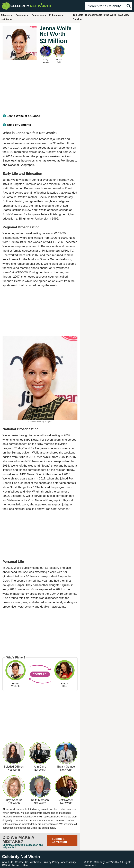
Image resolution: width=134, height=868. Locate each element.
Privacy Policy (51, 862)
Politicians (57, 15)
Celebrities (39, 15)
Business (22, 15)
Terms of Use (20, 865)
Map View (124, 15)
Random (78, 19)
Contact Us (22, 862)
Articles (7, 19)
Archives (35, 862)
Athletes (7, 15)
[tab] (40, 116)
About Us (8, 862)
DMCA (6, 865)
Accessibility (69, 862)
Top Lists (78, 15)
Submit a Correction (59, 840)
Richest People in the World (101, 15)
